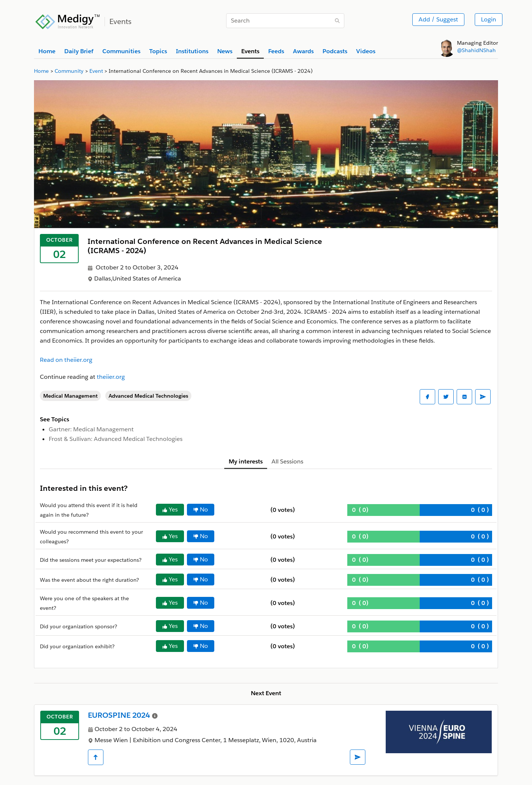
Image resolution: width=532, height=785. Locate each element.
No (201, 509)
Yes (170, 509)
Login (489, 19)
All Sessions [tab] (287, 461)
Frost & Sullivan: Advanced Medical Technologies (116, 439)
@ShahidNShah (476, 50)
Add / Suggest (438, 19)
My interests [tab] (246, 461)
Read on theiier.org (66, 360)
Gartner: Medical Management (91, 429)
